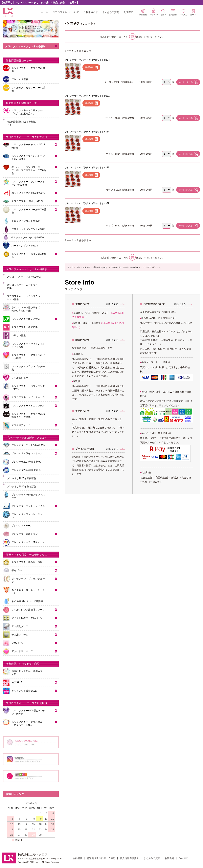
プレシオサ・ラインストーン (27, 453)
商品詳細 (89, 67)
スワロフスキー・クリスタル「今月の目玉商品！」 (27, 112)
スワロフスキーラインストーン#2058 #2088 (28, 157)
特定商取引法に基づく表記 (101, 858)
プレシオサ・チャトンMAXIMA (125, 267)
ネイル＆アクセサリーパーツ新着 (28, 89)
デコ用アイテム (20, 635)
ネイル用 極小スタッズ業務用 (27, 601)
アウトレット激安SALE (24, 691)
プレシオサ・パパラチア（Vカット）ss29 (87, 168)
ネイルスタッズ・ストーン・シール (28, 592)
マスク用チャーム (21, 425)
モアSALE (17, 682)
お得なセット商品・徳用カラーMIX (28, 673)
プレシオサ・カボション (25, 534)
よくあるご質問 (111, 12)
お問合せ (169, 858)
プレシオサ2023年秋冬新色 (26, 462)
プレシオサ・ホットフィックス (28, 506)
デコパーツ (17, 643)
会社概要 (78, 858)
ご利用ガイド (91, 12)
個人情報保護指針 (129, 858)
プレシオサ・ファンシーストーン (28, 516)
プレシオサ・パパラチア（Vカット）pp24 (87, 60)
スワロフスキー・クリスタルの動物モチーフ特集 (28, 416)
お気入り (184, 12)
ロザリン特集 (19, 335)
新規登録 (143, 12)
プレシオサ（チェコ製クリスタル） (92, 267)
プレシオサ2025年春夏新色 (22, 478)
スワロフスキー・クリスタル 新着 (28, 70)
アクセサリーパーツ (22, 651)
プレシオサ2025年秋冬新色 (22, 487)
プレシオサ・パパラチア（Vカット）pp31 (87, 96)
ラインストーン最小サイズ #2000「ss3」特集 (26, 309)
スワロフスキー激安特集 (25, 327)
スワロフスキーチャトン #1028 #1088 (28, 146)
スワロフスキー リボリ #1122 (27, 201)
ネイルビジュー (20, 378)
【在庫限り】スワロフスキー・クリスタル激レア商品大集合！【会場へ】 (40, 3)
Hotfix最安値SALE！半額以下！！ (21, 123)
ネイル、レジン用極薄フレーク (28, 610)
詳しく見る (112, 304)
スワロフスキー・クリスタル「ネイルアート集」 (27, 723)
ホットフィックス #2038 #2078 (28, 193)
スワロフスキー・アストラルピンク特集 (28, 357)
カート (193, 12)
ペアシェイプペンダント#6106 (27, 238)
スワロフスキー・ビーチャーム (28, 397)
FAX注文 (183, 858)
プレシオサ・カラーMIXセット (28, 542)
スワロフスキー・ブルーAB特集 (24, 277)
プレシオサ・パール (22, 526)
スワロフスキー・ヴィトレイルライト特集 (28, 345)
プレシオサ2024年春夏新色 (26, 470)
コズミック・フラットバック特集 (28, 368)
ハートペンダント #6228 (25, 246)
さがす (163, 12)
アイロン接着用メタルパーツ (27, 618)
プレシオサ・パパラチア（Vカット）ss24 (87, 132)
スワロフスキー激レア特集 (26, 319)
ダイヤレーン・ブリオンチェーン (28, 580)
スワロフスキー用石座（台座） (28, 562)
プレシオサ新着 (20, 79)
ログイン (154, 12)
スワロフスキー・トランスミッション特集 (24, 298)
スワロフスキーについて (66, 12)
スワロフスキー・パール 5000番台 (29, 211)
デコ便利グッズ (20, 626)
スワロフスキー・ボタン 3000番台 (29, 256)
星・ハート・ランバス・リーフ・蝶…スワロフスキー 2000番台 (29, 170)
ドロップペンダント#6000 (25, 221)
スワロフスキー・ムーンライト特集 (24, 286)
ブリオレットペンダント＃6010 (28, 229)
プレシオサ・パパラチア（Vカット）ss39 (87, 203)
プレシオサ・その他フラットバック (28, 496)
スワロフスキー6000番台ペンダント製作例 (28, 712)
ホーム (44, 12)
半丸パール (17, 570)
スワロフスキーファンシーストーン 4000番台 (28, 183)
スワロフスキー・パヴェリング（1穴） (28, 388)
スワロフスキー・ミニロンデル (28, 406)
